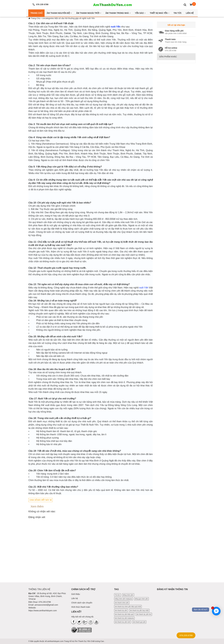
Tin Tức (178, 13)
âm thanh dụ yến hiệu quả (124, 614)
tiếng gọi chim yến (141, 599)
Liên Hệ (190, 13)
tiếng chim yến (128, 595)
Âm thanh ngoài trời (89, 13)
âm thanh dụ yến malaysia (124, 618)
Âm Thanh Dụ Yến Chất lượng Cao (90, 641)
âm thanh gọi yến (139, 622)
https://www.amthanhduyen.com (43, 611)
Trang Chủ (36, 13)
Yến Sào (140, 13)
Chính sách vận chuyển (82, 603)
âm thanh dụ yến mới (123, 622)
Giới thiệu (76, 594)
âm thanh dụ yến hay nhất (139, 610)
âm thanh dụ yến (121, 610)
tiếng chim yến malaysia (123, 599)
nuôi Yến (115, 27)
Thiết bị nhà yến (160, 13)
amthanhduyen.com (56, 641)
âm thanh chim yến (122, 603)
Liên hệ (75, 598)
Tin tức (117, 595)
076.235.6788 (186, 635)
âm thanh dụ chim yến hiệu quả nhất (128, 607)
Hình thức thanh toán (81, 607)
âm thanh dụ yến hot (144, 614)
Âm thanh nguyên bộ (59, 13)
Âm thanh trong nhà (118, 13)
